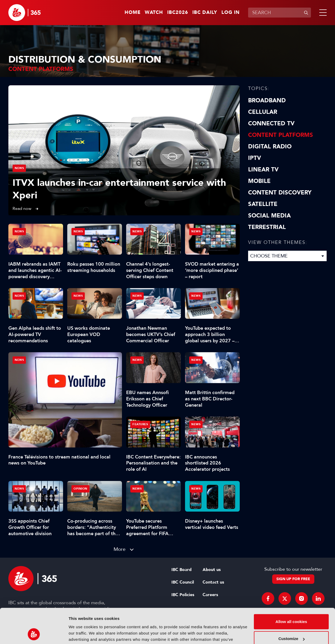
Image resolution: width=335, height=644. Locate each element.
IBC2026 (178, 13)
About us (212, 570)
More (120, 549)
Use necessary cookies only (291, 623)
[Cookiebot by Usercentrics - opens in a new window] (34, 634)
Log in (231, 13)
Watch (154, 13)
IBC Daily (205, 13)
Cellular (263, 112)
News (19, 168)
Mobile (259, 181)
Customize (292, 606)
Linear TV (263, 170)
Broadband (267, 100)
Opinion (80, 489)
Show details (81, 634)
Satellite (263, 204)
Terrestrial (267, 227)
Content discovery (280, 193)
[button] (322, 13)
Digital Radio (270, 147)
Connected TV (271, 124)
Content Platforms (281, 135)
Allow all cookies (291, 589)
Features (140, 424)
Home (133, 13)
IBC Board (182, 570)
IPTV (255, 158)
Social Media (269, 216)
